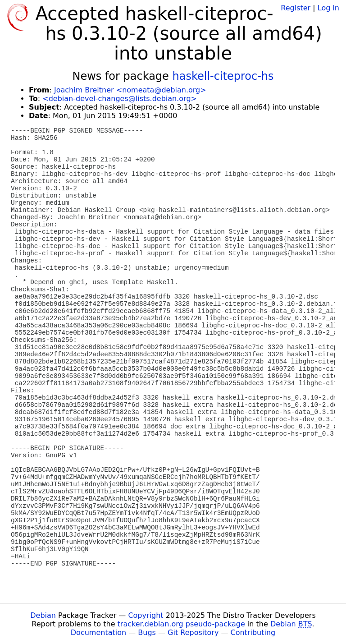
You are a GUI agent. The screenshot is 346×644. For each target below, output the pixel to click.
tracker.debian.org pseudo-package (181, 624)
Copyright (146, 615)
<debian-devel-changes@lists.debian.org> (120, 99)
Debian (43, 615)
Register (296, 8)
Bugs (147, 632)
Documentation (98, 632)
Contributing (253, 632)
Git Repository (193, 632)
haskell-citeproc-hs (223, 76)
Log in (328, 8)
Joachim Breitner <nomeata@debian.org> (130, 90)
